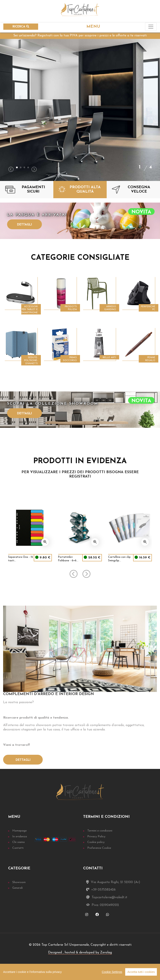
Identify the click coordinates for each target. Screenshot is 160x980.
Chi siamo (19, 842)
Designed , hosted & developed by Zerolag (80, 953)
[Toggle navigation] (151, 27)
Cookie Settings (112, 972)
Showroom (19, 882)
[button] (17, 167)
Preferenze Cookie (99, 848)
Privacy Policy (96, 837)
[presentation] (11, 170)
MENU (93, 27)
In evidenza (20, 837)
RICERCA (21, 27)
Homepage (19, 831)
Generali (17, 888)
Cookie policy (96, 842)
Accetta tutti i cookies (141, 972)
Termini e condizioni (100, 831)
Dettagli (24, 225)
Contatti (18, 848)
